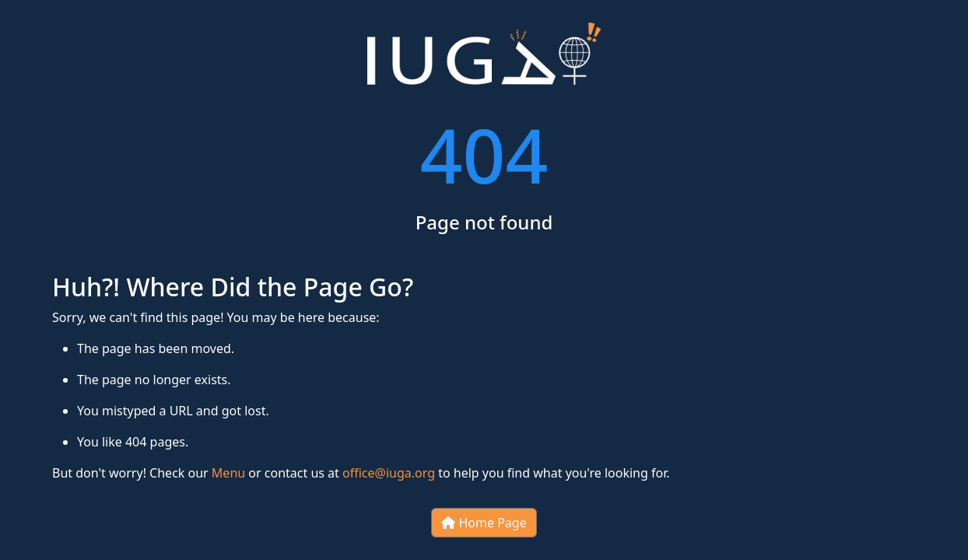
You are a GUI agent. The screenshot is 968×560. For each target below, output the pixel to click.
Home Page (484, 523)
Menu (228, 473)
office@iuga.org (389, 473)
